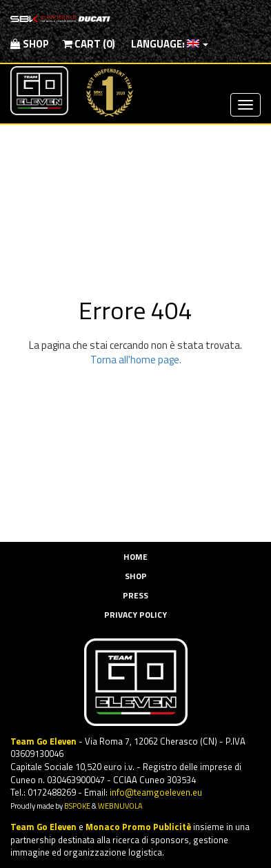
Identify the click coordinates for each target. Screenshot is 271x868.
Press (135, 595)
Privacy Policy (135, 615)
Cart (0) (89, 44)
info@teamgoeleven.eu (156, 792)
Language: (169, 44)
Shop (30, 44)
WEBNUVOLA (120, 806)
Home (135, 557)
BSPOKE (77, 806)
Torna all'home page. (136, 360)
